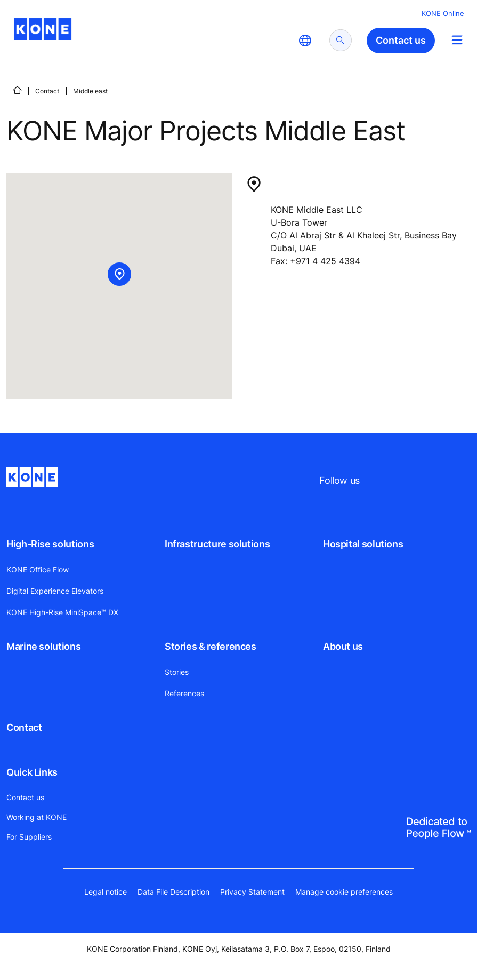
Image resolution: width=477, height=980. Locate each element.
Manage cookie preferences (344, 892)
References (184, 693)
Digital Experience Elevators (55, 591)
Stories (177, 672)
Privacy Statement (252, 892)
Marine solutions (43, 646)
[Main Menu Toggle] (457, 40)
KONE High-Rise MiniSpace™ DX (62, 612)
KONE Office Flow (38, 569)
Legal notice (106, 892)
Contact (47, 91)
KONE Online (443, 13)
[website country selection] (305, 41)
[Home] (17, 90)
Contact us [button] (401, 40)
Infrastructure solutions (217, 544)
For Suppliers (29, 837)
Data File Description (173, 892)
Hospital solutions (363, 544)
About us (343, 646)
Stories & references (211, 646)
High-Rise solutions (50, 544)
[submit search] (341, 40)
